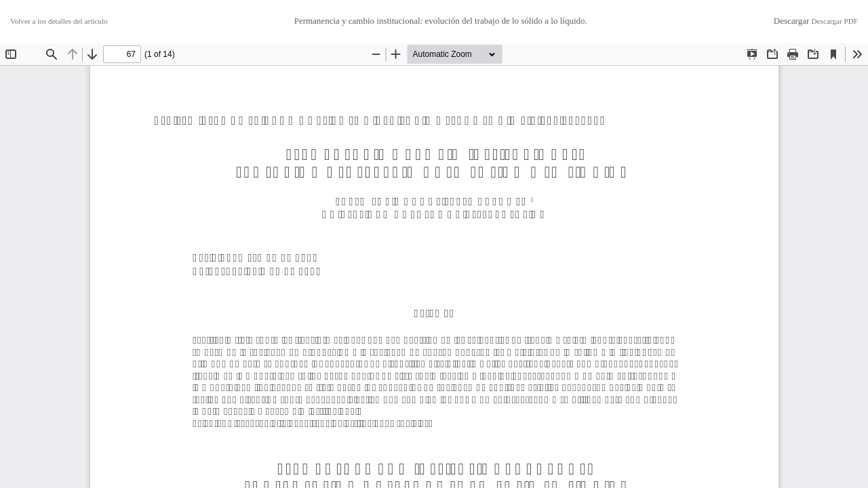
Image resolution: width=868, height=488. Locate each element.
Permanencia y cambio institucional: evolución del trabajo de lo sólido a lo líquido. (441, 21)
